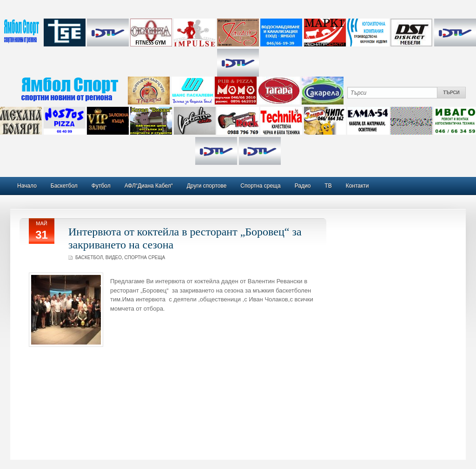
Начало (27, 186)
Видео (114, 257)
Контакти (357, 186)
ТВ (328, 186)
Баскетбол (64, 186)
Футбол (101, 186)
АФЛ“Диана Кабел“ (149, 186)
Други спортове (207, 186)
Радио (303, 186)
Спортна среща (260, 186)
